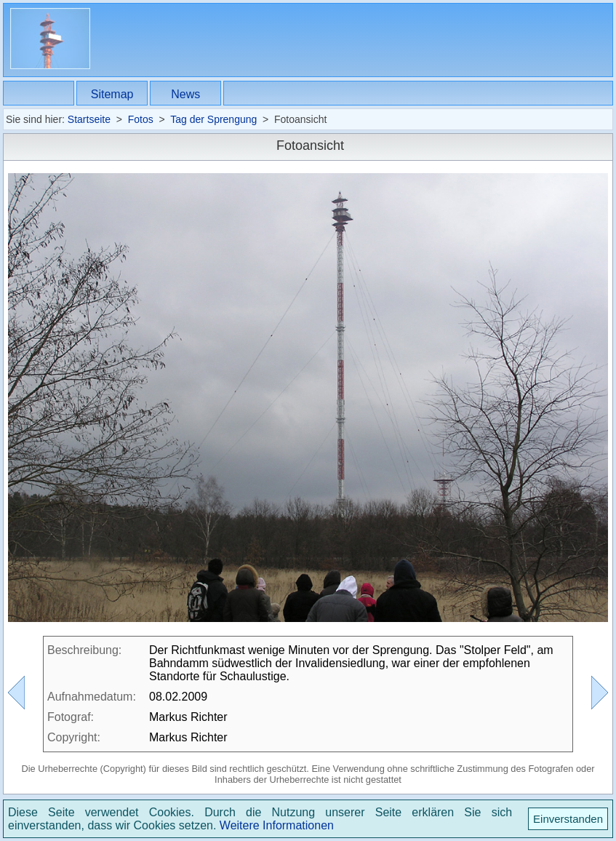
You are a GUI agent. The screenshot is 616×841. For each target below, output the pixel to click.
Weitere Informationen (277, 825)
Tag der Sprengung (213, 119)
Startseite (89, 119)
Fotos (141, 119)
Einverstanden (568, 819)
